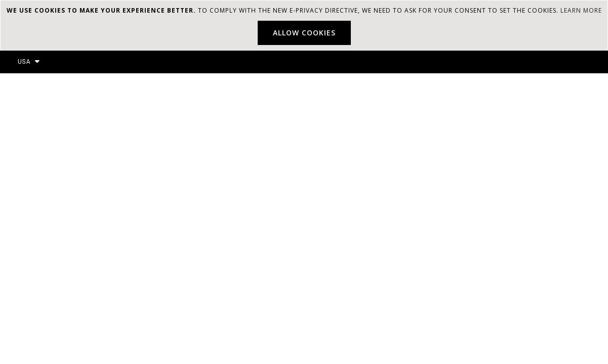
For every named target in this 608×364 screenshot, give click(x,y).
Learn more (581, 10)
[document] (304, 25)
